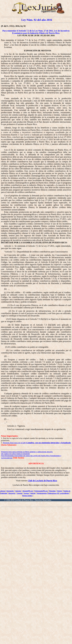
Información (10, 491)
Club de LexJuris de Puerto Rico (42, 481)
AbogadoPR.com (28, 491)
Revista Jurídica (27, 496)
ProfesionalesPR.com (41, 491)
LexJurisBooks (64, 493)
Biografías (52, 491)
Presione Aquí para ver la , (37, 443)
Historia (59, 491)
